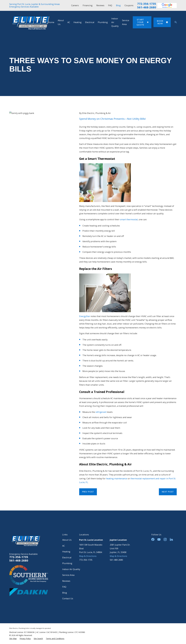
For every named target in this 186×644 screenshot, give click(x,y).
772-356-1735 (147, 4)
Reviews (100, 5)
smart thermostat (129, 219)
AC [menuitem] (69, 22)
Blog (118, 5)
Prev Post (88, 492)
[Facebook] (153, 539)
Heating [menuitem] (78, 22)
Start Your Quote (142, 22)
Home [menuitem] (51, 22)
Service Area (68, 575)
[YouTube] (159, 539)
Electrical (67, 557)
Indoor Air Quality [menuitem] (115, 22)
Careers (75, 5)
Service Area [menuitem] (126, 22)
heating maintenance (117, 478)
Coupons (129, 5)
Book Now (162, 22)
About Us (67, 540)
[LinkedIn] (171, 539)
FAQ (110, 5)
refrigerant (101, 412)
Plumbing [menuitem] (103, 22)
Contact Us (68, 598)
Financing (88, 5)
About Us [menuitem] (61, 22)
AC (64, 546)
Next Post (168, 492)
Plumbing (67, 563)
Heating (66, 552)
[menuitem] (13, 639)
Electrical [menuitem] (90, 22)
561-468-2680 (147, 7)
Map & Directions (88, 556)
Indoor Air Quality (71, 569)
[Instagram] (165, 539)
